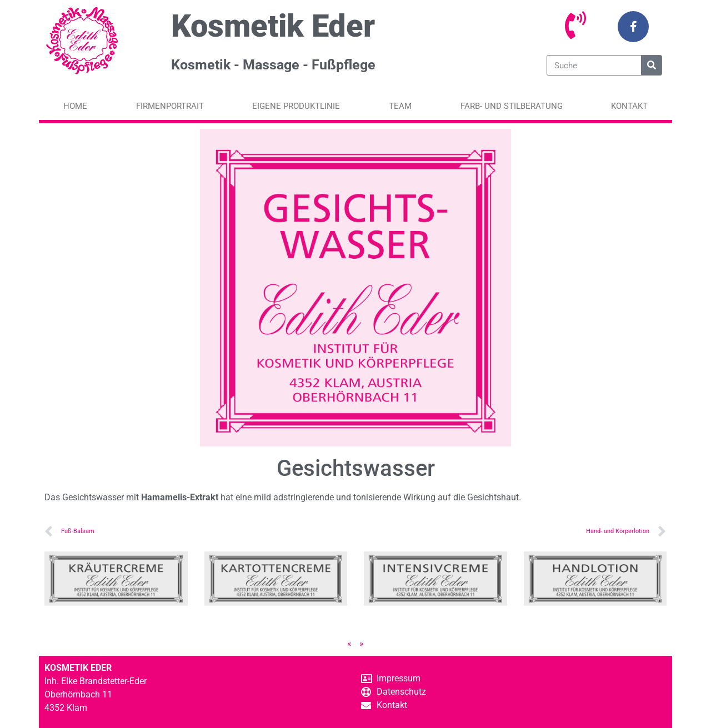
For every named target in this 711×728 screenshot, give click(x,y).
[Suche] (651, 65)
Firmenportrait (170, 106)
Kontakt (629, 106)
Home (75, 106)
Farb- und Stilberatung (512, 106)
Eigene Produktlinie (296, 106)
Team (400, 106)
